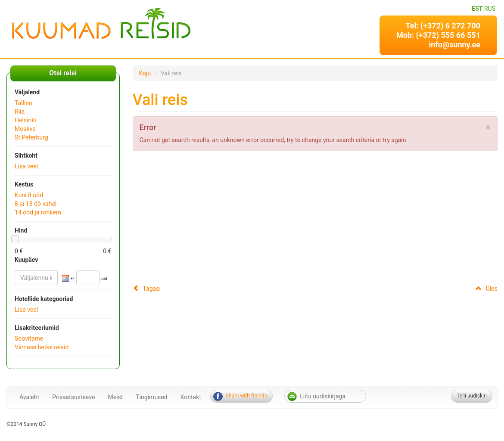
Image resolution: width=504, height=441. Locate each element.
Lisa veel (26, 166)
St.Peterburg (31, 137)
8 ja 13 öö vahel (36, 204)
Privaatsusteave (73, 397)
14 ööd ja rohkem (38, 212)
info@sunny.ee (454, 45)
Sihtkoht (26, 155)
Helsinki (25, 120)
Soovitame (29, 339)
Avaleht (29, 397)
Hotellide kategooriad (44, 299)
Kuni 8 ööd (29, 195)
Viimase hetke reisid (42, 347)
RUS (490, 9)
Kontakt (191, 397)
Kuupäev (26, 260)
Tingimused (151, 397)
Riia (20, 112)
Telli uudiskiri (472, 396)
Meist (116, 397)
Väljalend (27, 92)
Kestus (24, 184)
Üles (487, 289)
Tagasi (147, 289)
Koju (145, 73)
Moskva (25, 129)
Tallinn (23, 103)
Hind (21, 230)
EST (477, 9)
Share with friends (246, 396)
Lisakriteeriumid (37, 328)
